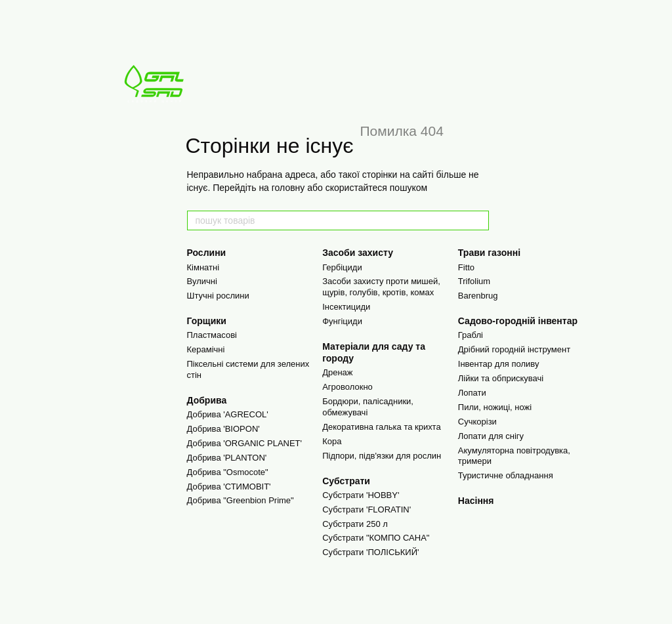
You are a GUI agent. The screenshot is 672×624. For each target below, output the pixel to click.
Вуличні (202, 281)
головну (288, 188)
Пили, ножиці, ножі (495, 407)
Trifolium (474, 281)
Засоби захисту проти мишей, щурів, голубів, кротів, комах (381, 287)
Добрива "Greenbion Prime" (241, 500)
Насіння (476, 501)
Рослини (207, 253)
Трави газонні (489, 253)
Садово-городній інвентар (518, 321)
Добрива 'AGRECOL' (228, 414)
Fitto (466, 267)
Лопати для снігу (491, 436)
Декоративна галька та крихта (382, 427)
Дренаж (337, 372)
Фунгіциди (342, 321)
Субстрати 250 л (355, 524)
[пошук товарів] (478, 220)
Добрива (207, 400)
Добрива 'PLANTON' (227, 458)
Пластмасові (212, 335)
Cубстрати (346, 481)
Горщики (207, 321)
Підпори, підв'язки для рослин (382, 456)
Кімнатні (203, 267)
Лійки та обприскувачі (501, 378)
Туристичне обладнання (506, 475)
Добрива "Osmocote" (228, 472)
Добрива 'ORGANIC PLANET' (245, 443)
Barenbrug (478, 296)
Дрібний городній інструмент (514, 349)
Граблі (471, 335)
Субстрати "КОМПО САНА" (376, 538)
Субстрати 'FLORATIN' (367, 510)
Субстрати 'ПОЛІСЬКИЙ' (370, 552)
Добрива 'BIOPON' (223, 429)
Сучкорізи (477, 422)
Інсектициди (346, 307)
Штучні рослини (218, 296)
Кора (332, 441)
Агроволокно (347, 387)
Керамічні (206, 349)
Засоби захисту (358, 253)
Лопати (472, 393)
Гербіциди (342, 267)
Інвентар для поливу (499, 364)
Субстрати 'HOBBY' (361, 495)
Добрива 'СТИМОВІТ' (229, 487)
